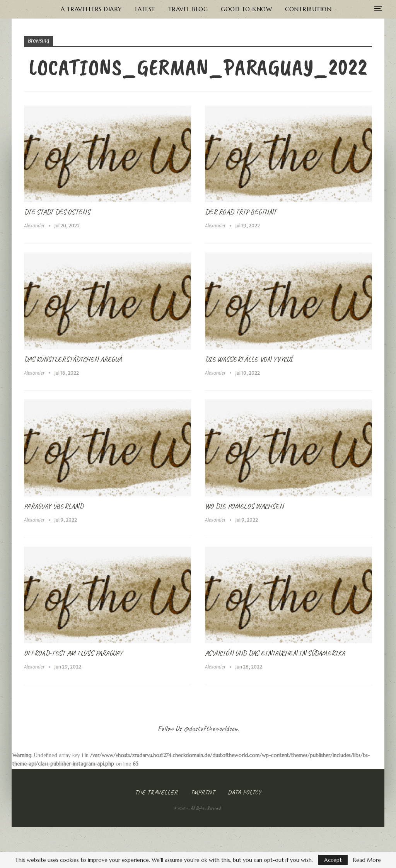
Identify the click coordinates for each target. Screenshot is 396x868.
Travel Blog (169, 9)
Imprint (203, 792)
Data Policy (245, 792)
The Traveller (156, 792)
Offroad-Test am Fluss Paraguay (73, 653)
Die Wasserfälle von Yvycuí (249, 359)
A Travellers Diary (69, 9)
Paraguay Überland (54, 506)
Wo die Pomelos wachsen (244, 506)
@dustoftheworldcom (211, 728)
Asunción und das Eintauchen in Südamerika (275, 653)
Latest (124, 9)
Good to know (229, 9)
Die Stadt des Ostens (57, 212)
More (339, 9)
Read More (367, 860)
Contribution (292, 9)
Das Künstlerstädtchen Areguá (73, 359)
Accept (333, 860)
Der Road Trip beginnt (241, 212)
